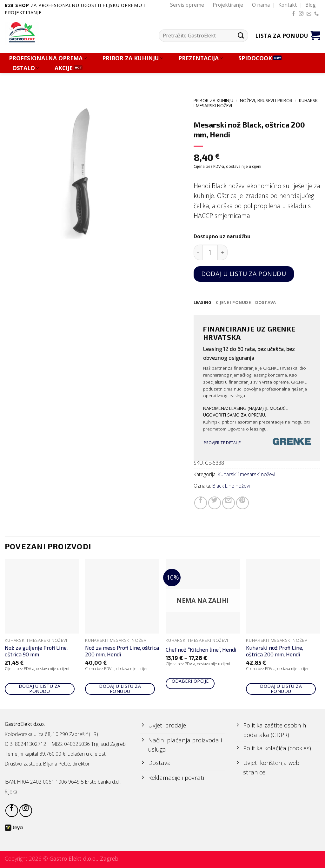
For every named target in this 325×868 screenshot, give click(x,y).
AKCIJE (64, 68)
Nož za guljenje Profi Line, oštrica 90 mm (36, 651)
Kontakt (288, 5)
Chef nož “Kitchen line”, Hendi (201, 650)
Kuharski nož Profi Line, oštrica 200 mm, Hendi (275, 651)
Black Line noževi (231, 486)
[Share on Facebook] (201, 503)
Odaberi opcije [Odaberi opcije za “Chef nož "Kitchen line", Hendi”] (190, 681)
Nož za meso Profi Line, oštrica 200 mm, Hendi (122, 651)
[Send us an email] (309, 14)
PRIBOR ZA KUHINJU (133, 58)
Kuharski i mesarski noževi (246, 475)
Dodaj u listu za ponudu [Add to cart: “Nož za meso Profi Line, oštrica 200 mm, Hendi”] (120, 689)
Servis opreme (187, 5)
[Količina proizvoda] (210, 252)
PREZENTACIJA (201, 58)
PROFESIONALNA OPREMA (48, 58)
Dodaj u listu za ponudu (244, 274)
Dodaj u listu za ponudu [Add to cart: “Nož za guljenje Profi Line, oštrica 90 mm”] (40, 689)
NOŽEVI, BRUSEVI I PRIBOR (266, 100)
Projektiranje (228, 5)
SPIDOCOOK (255, 58)
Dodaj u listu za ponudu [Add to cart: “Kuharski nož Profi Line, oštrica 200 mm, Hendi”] (281, 689)
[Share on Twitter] (215, 503)
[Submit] (241, 36)
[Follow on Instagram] (301, 14)
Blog (311, 5)
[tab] (203, 303)
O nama (261, 5)
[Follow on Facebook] (294, 14)
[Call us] (317, 14)
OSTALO (26, 68)
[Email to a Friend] (229, 503)
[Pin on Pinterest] (242, 503)
